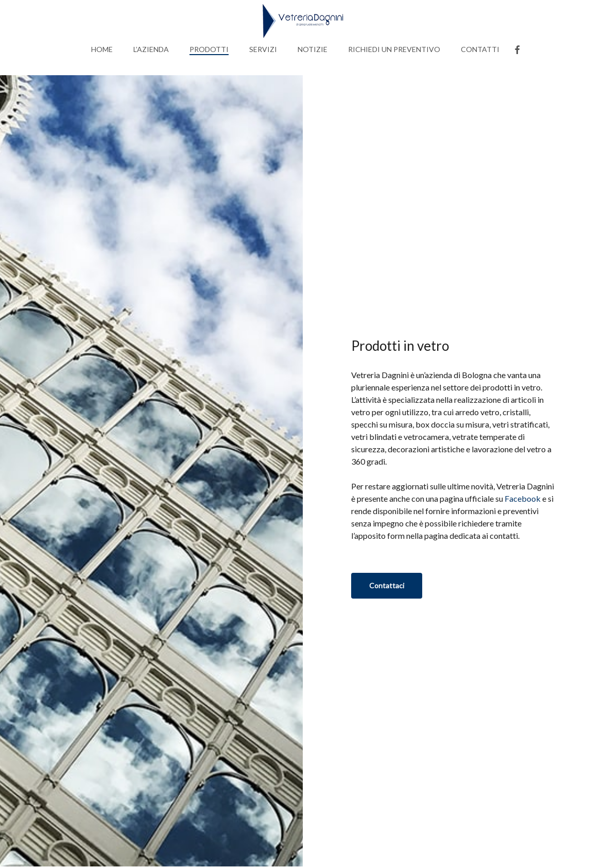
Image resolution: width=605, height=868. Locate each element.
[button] (387, 586)
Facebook (523, 498)
